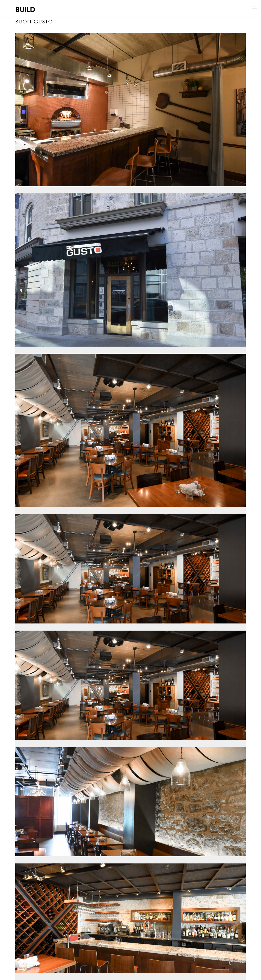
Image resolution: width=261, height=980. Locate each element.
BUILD (25, 9)
